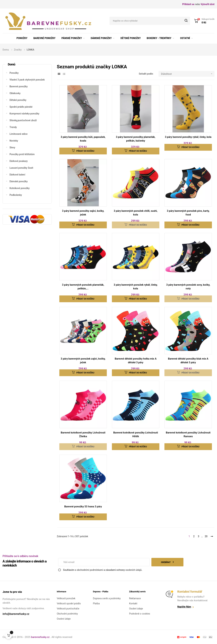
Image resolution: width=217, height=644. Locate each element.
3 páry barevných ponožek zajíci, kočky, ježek (83, 361)
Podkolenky (16, 195)
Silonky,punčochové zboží (23, 120)
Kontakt (133, 603)
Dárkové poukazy (19, 161)
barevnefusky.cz (41, 637)
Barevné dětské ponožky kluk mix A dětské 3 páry (188, 361)
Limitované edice (18, 134)
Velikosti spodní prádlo (69, 603)
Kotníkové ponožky (19, 188)
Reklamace (135, 598)
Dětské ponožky (18, 100)
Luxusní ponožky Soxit (21, 168)
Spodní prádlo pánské (21, 107)
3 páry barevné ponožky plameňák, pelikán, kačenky (136, 139)
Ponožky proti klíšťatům (22, 154)
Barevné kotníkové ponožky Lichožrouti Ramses (188, 434)
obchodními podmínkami (90, 570)
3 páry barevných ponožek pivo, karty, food (188, 213)
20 (206, 536)
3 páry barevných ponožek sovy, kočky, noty (188, 287)
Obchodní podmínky (67, 614)
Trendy (13, 127)
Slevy (12, 147)
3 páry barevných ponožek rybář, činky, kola (136, 287)
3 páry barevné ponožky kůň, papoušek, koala (83, 139)
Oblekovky (15, 93)
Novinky (14, 141)
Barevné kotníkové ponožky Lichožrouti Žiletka (83, 434)
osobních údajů (134, 570)
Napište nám (184, 607)
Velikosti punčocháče (68, 609)
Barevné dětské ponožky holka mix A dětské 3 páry (136, 361)
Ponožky (14, 73)
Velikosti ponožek (66, 598)
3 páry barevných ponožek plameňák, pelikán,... (83, 287)
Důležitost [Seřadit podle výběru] (188, 74)
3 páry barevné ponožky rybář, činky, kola (188, 137)
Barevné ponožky (19, 86)
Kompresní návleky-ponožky (24, 114)
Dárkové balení (17, 175)
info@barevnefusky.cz (16, 614)
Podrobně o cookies (140, 614)
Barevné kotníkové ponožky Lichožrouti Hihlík (136, 434)
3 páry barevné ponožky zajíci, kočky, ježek (83, 213)
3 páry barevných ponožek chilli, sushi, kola (136, 213)
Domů (12, 64)
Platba (96, 603)
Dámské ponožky (19, 181)
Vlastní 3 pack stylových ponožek (27, 80)
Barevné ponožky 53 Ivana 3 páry (83, 507)
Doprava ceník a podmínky (107, 598)
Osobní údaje (64, 619)
